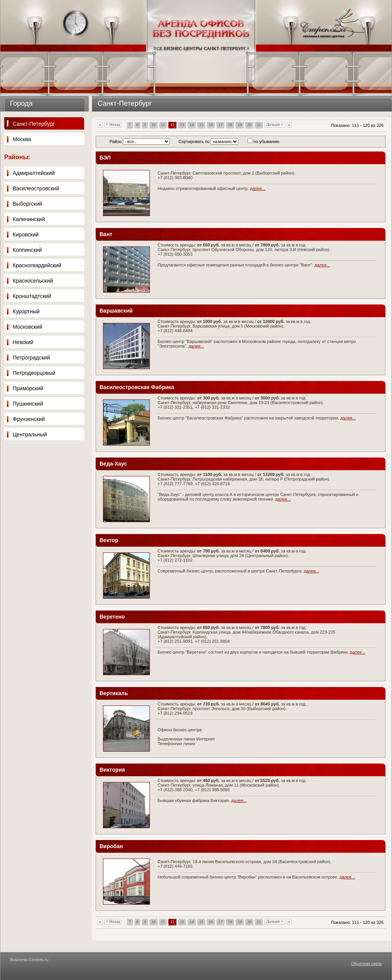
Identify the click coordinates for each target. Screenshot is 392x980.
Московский (27, 327)
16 (211, 125)
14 (192, 125)
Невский (23, 342)
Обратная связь (366, 963)
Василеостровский (36, 188)
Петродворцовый (34, 373)
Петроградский (31, 358)
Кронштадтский (32, 296)
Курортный (26, 311)
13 (182, 125)
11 (163, 125)
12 (172, 125)
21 (259, 125)
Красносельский (33, 281)
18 (230, 125)
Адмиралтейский (34, 173)
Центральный (30, 434)
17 (220, 125)
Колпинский (27, 250)
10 (154, 125)
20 (249, 125)
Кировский (26, 235)
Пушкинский (28, 404)
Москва (22, 139)
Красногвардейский (37, 265)
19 (240, 125)
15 (201, 125)
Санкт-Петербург (34, 124)
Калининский (29, 219)
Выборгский (27, 204)
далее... (258, 188)
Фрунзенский (29, 419)
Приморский (28, 388)
